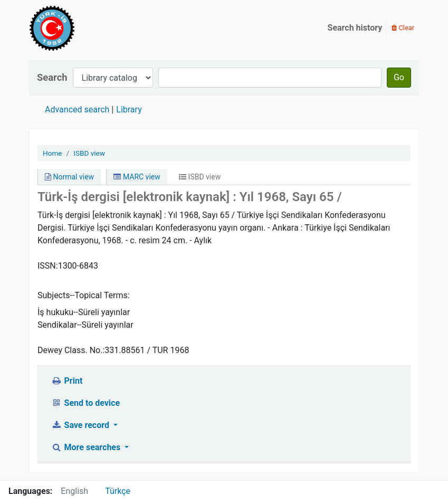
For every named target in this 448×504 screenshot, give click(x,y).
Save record (81, 425)
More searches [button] (87, 447)
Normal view (69, 177)
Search (52, 77)
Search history (355, 28)
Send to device (85, 403)
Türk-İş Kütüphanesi (82, 28)
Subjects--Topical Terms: (84, 295)
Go (399, 77)
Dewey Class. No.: (71, 350)
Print (67, 381)
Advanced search (77, 110)
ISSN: (48, 266)
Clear (403, 28)
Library (129, 110)
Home (53, 153)
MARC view (137, 177)
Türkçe (118, 491)
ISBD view (89, 153)
